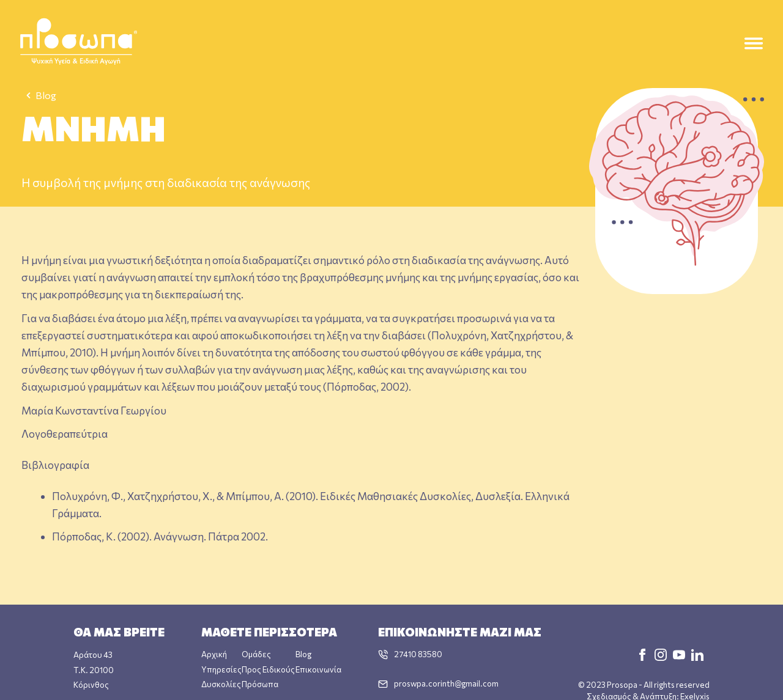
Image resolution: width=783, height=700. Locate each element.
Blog (39, 95)
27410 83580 (418, 654)
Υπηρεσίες (221, 669)
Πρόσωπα (260, 683)
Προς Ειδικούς (268, 669)
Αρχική (214, 654)
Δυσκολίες (221, 683)
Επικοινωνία (318, 669)
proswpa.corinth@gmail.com (446, 683)
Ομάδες (256, 654)
